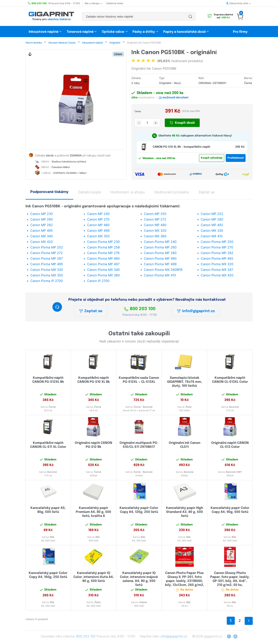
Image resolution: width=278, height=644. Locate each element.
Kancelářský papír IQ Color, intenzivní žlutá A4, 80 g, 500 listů (94, 577)
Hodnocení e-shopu (128, 192)
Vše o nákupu (93, 3)
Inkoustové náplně (44, 32)
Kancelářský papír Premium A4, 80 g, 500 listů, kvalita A (93, 512)
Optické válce (113, 32)
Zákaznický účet (238, 3)
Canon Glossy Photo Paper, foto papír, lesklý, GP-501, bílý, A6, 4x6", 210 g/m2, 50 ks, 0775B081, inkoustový (230, 581)
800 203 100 (140, 309)
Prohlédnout (236, 158)
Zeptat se (91, 312)
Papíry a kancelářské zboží (185, 32)
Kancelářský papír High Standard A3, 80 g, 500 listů (185, 512)
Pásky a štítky (144, 32)
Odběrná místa (115, 3)
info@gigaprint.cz (196, 312)
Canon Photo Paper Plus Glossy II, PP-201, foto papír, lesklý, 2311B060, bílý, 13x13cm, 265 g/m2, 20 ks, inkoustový (185, 581)
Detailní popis (89, 192)
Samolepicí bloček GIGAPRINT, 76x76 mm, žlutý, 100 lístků (185, 382)
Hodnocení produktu (172, 192)
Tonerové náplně (80, 32)
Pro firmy (240, 32)
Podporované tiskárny (49, 192)
